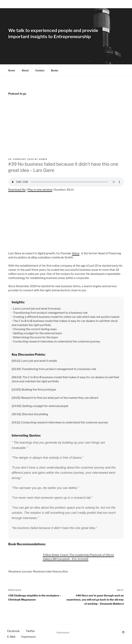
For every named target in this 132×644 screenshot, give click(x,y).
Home (12, 70)
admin (43, 159)
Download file (17, 190)
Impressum (63, 632)
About (25, 70)
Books (56, 70)
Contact (40, 70)
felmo (76, 253)
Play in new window (40, 190)
